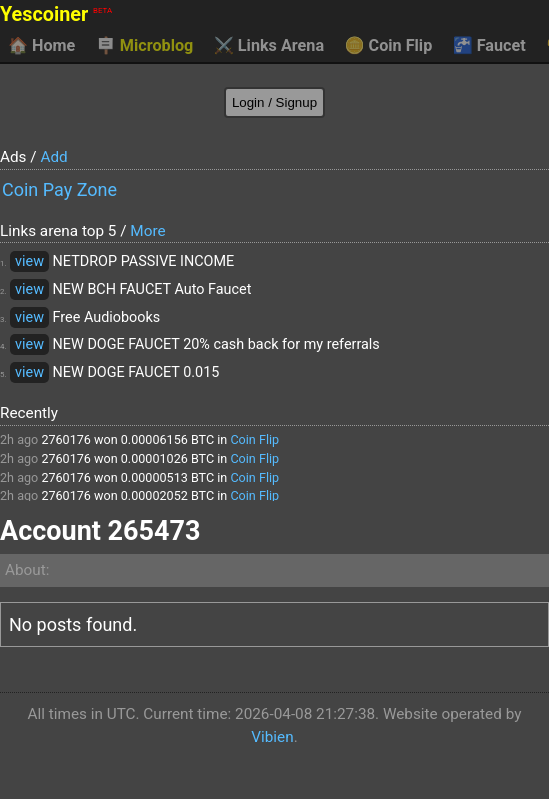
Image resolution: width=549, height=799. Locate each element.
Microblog (145, 46)
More (147, 231)
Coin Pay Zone (59, 189)
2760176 (66, 439)
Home (41, 46)
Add (53, 157)
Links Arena (269, 46)
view (29, 261)
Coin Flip (389, 46)
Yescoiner (56, 14)
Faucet (489, 46)
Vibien (272, 737)
